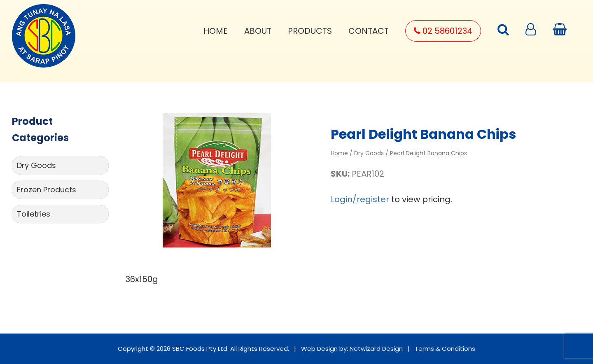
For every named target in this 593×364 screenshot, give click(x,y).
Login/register (360, 199)
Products (310, 31)
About (258, 31)
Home (216, 31)
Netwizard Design (376, 349)
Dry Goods (36, 165)
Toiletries (34, 214)
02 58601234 (443, 31)
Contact (369, 31)
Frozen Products (47, 190)
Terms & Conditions (445, 349)
